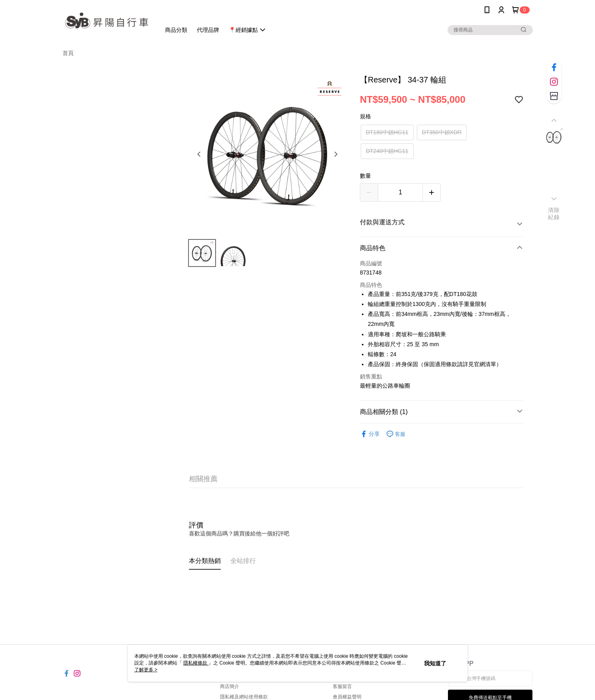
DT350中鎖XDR (442, 132)
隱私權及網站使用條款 (244, 697)
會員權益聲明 (347, 697)
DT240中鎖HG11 (387, 151)
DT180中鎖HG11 (387, 132)
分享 (370, 434)
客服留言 (342, 686)
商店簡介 (230, 686)
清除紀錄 (554, 214)
